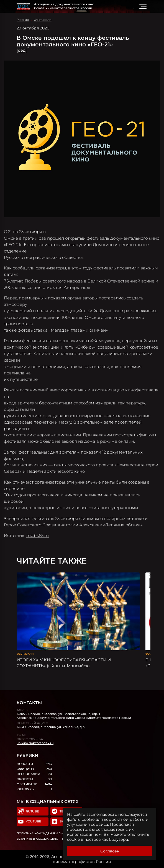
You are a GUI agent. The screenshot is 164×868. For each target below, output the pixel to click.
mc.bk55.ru (38, 535)
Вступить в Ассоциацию (37, 839)
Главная (23, 20)
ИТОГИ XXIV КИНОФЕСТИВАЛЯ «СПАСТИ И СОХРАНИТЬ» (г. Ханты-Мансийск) (64, 663)
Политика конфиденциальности (45, 833)
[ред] (22, 50)
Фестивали (43, 20)
